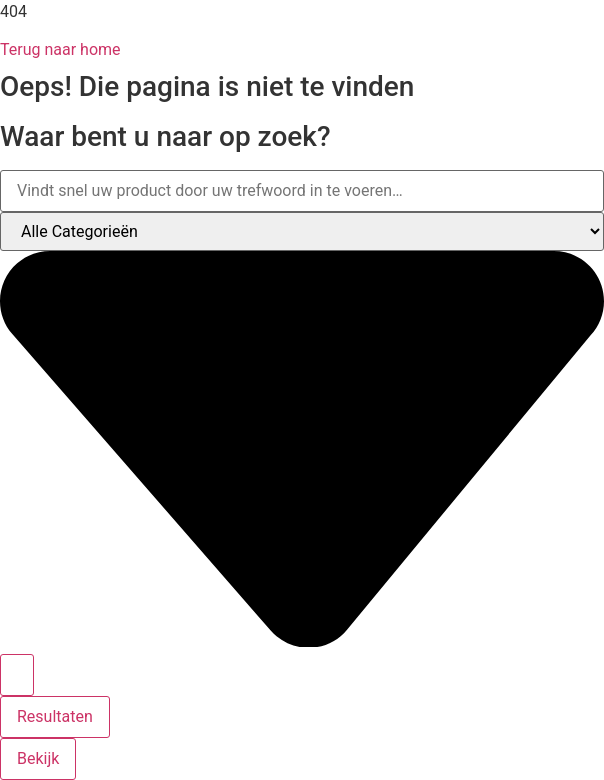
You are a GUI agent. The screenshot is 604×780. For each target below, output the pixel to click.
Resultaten (55, 716)
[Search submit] (17, 675)
